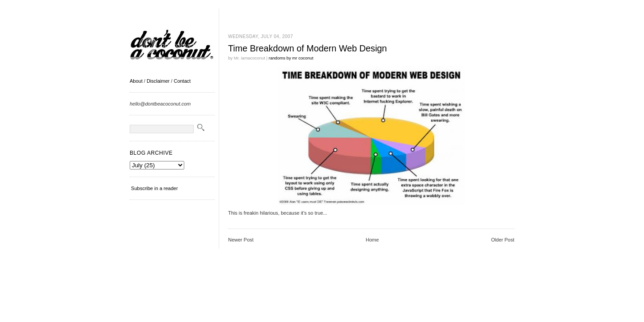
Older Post (503, 240)
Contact (182, 81)
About (136, 81)
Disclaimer (158, 81)
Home (372, 240)
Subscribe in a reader (155, 188)
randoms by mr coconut (291, 58)
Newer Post (241, 240)
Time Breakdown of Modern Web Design (307, 48)
